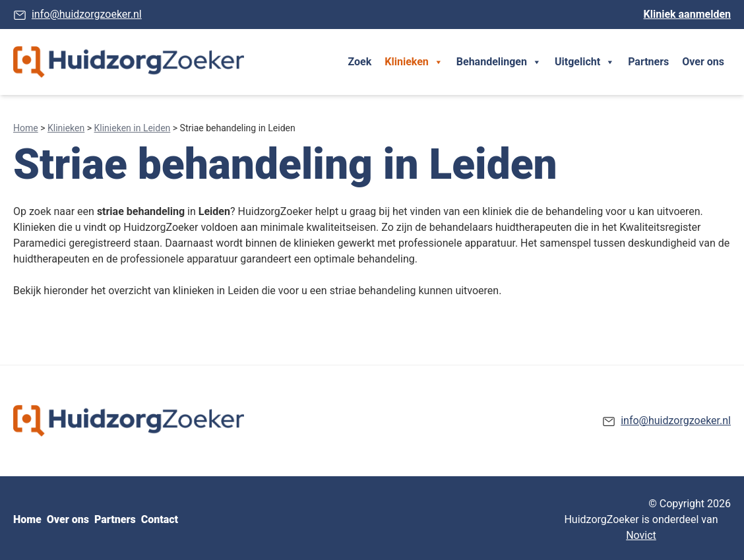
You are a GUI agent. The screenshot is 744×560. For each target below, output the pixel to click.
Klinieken (414, 62)
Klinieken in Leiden (133, 128)
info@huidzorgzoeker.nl (87, 14)
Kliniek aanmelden (687, 14)
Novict (641, 535)
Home (26, 128)
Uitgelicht (585, 62)
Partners (648, 62)
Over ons (703, 62)
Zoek (360, 62)
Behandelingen (499, 62)
